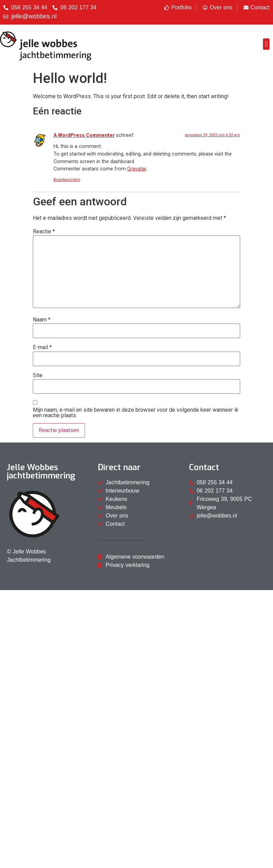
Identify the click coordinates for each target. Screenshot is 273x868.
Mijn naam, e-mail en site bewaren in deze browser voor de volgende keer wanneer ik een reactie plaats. (136, 413)
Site (38, 375)
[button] (266, 44)
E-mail (42, 347)
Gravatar (137, 169)
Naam (42, 320)
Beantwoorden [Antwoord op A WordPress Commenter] (67, 180)
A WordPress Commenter (84, 135)
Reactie (44, 232)
